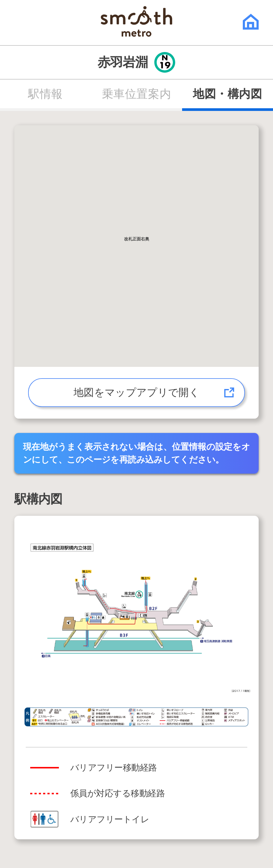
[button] (137, 241)
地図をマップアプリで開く (136, 392)
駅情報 (45, 94)
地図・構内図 (228, 94)
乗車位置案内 (137, 94)
